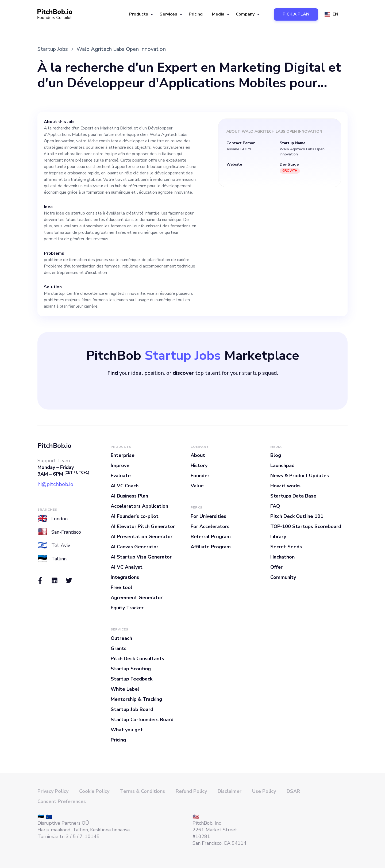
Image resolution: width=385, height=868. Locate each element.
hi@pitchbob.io (55, 484)
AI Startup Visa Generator (141, 557)
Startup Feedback (132, 679)
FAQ (275, 506)
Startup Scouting (131, 669)
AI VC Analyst (127, 567)
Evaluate (121, 476)
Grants (119, 648)
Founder (200, 476)
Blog (276, 455)
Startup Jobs (53, 49)
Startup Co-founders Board (142, 720)
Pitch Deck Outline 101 (297, 516)
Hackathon (282, 557)
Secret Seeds (286, 547)
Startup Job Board (132, 709)
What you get (127, 730)
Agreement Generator (137, 598)
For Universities (208, 516)
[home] (55, 14)
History (199, 465)
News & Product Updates (300, 476)
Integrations (125, 577)
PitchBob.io (54, 446)
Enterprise (123, 455)
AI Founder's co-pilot (135, 516)
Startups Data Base (293, 496)
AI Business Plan (129, 496)
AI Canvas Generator (134, 547)
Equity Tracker (127, 608)
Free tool (122, 587)
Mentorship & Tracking (136, 699)
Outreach (121, 638)
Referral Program (211, 537)
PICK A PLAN (296, 14)
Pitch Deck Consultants (137, 659)
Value (197, 486)
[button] (140, 14)
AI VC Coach (125, 486)
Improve (120, 465)
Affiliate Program (211, 547)
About (198, 455)
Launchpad (282, 465)
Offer (276, 567)
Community (283, 577)
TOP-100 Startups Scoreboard (306, 526)
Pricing (196, 14)
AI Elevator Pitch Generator (143, 526)
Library (278, 537)
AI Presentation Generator (142, 537)
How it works (285, 486)
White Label (125, 689)
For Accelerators (210, 526)
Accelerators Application (139, 506)
